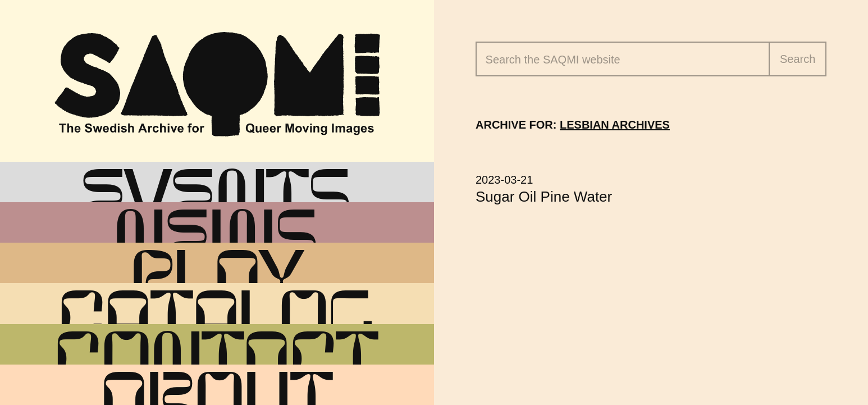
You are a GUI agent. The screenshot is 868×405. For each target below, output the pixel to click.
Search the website (553, 60)
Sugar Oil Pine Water (544, 197)
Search (798, 59)
